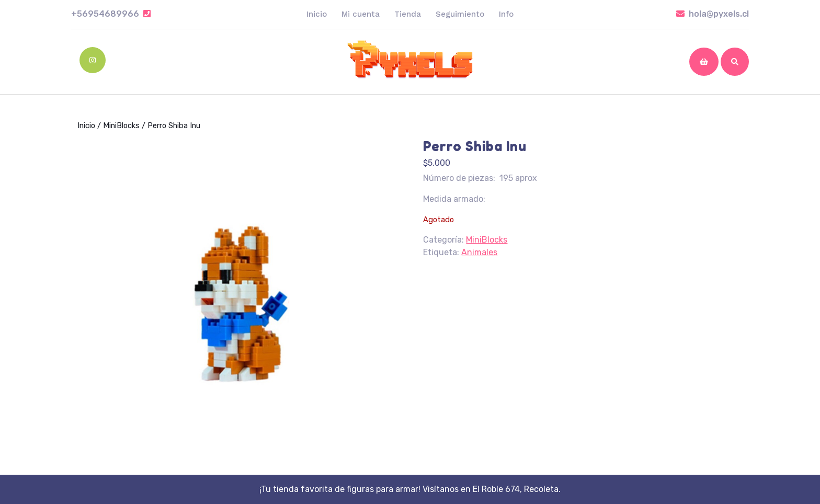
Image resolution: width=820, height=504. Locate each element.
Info (506, 14)
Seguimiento (460, 14)
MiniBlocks (121, 125)
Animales (479, 252)
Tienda (408, 14)
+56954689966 (111, 14)
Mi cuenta (361, 14)
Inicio (317, 14)
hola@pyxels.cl (713, 14)
